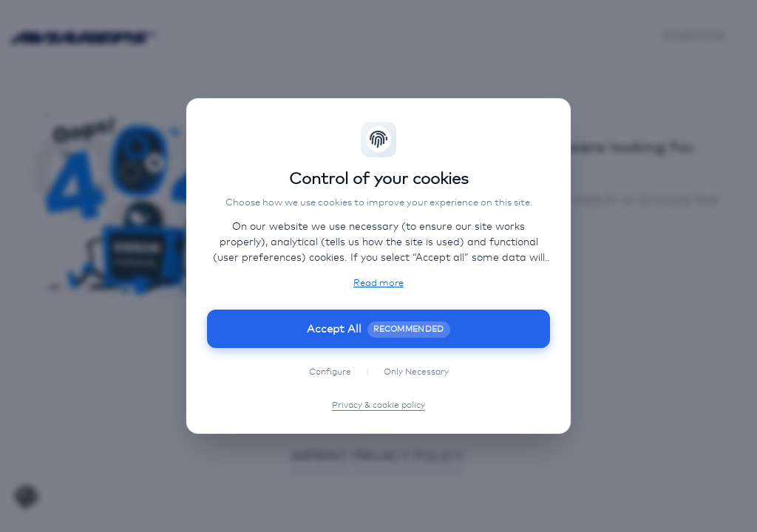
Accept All (378, 329)
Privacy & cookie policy (378, 406)
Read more (378, 283)
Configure (330, 372)
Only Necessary (416, 372)
